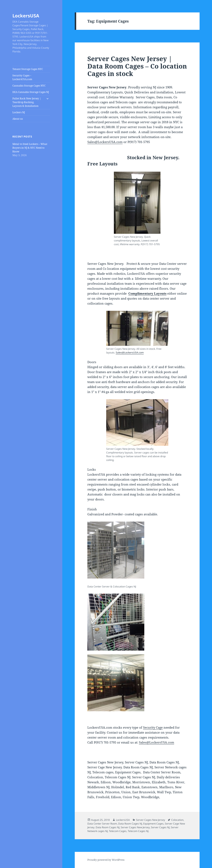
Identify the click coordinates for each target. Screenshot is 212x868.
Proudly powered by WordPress (106, 860)
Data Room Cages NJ (130, 824)
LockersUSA (26, 16)
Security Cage (153, 727)
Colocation (177, 820)
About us (18, 119)
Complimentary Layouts (147, 293)
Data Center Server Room (102, 824)
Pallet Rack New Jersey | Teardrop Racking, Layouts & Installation (27, 102)
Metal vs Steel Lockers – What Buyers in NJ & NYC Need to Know (30, 148)
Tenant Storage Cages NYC (28, 69)
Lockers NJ (19, 112)
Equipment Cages (153, 824)
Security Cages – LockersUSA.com (22, 77)
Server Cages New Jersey (151, 820)
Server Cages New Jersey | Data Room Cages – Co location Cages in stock (137, 66)
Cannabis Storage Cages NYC (29, 86)
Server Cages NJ (160, 827)
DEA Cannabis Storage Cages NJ (31, 92)
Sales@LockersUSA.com (105, 142)
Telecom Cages (118, 831)
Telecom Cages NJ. (138, 831)
